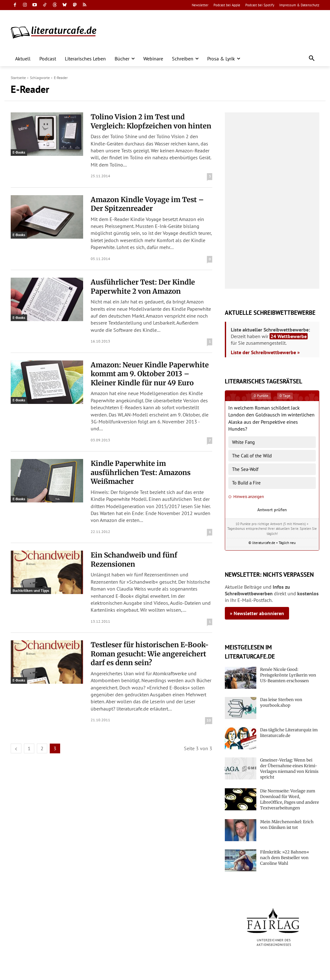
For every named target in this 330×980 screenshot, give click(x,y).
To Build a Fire (246, 483)
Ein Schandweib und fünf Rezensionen (134, 560)
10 (209, 720)
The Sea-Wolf (245, 469)
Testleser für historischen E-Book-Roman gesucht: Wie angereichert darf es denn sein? (150, 654)
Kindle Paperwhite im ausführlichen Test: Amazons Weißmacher (141, 472)
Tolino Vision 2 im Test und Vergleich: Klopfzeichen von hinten (151, 121)
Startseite (18, 78)
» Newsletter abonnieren (257, 613)
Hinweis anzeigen (246, 497)
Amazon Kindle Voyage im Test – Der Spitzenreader (147, 204)
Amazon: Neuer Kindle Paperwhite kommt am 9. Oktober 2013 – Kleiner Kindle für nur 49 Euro (150, 374)
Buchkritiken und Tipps (31, 590)
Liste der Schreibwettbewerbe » (265, 352)
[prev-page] (16, 748)
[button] (312, 59)
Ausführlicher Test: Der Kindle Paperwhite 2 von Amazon (143, 287)
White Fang (243, 442)
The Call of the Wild (252, 456)
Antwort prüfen (272, 510)
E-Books (19, 152)
